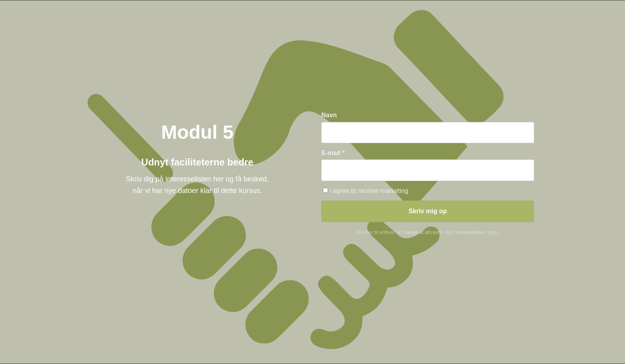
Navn (329, 115)
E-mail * (333, 153)
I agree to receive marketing (366, 191)
